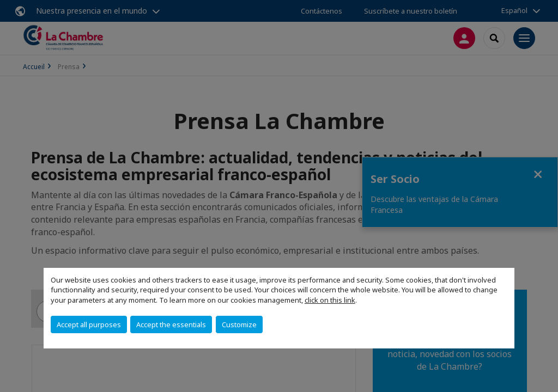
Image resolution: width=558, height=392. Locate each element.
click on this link (330, 300)
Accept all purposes (89, 324)
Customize (239, 324)
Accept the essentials (171, 324)
